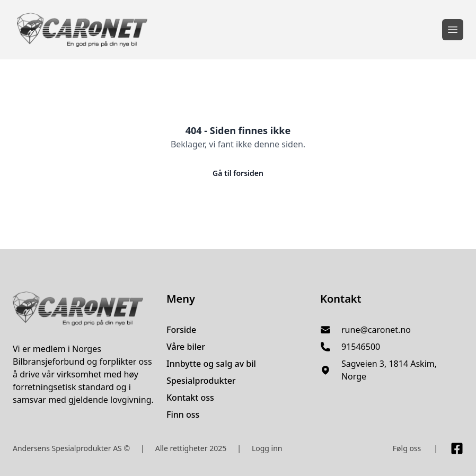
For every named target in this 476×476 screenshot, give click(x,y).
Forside (181, 330)
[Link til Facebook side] (457, 448)
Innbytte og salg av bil (211, 364)
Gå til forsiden (238, 173)
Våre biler (186, 347)
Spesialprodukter (201, 381)
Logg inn (267, 448)
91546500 (361, 347)
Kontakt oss (190, 398)
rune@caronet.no (376, 330)
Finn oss (183, 415)
